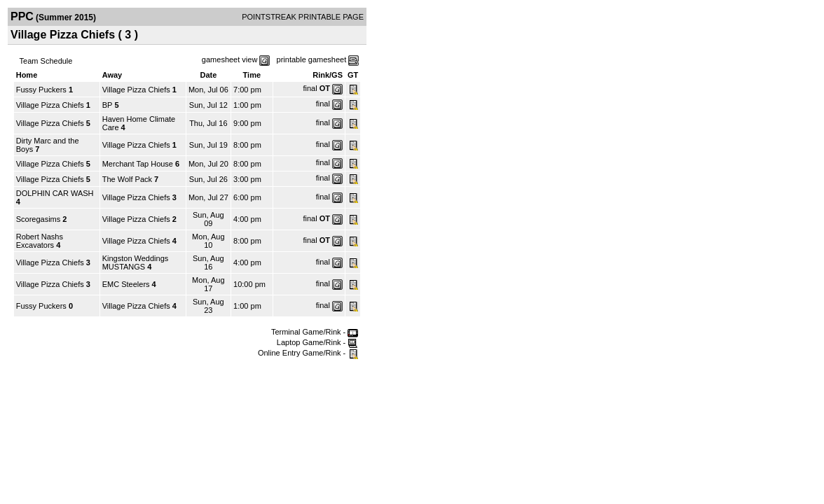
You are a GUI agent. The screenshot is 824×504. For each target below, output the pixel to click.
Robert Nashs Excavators (40, 241)
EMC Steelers (126, 284)
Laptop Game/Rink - (318, 342)
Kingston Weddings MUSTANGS (136, 262)
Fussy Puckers (41, 90)
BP (108, 105)
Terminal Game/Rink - (315, 332)
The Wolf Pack (128, 179)
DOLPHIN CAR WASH (55, 193)
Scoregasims (39, 219)
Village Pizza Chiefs (136, 90)
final (310, 88)
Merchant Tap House (138, 164)
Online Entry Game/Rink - (308, 353)
